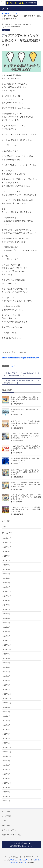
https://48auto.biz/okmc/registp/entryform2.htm (21, 358)
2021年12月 (7, 747)
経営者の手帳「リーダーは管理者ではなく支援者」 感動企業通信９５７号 (21, 374)
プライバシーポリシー (10, 830)
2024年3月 (6, 627)
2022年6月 (6, 721)
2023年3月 (6, 681)
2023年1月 (6, 690)
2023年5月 (6, 672)
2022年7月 (6, 716)
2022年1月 (6, 743)
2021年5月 (6, 779)
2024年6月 (6, 614)
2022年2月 (6, 738)
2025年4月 (6, 574)
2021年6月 (6, 774)
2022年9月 (6, 707)
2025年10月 (7, 547)
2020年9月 (6, 787)
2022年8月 (6, 712)
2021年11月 (7, 752)
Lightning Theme (25, 860)
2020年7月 (6, 796)
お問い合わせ (7, 825)
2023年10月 (7, 649)
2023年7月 (6, 663)
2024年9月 (6, 601)
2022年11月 (7, 698)
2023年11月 (7, 645)
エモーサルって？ (8, 811)
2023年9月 (6, 654)
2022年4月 (6, 730)
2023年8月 (6, 658)
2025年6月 (6, 565)
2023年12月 (7, 641)
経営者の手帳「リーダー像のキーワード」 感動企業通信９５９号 (21, 382)
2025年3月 (6, 578)
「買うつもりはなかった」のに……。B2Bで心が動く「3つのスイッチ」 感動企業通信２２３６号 (26, 497)
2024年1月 (6, 636)
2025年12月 (7, 538)
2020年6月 (6, 801)
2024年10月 (7, 596)
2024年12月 (7, 592)
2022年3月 (6, 734)
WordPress (14, 860)
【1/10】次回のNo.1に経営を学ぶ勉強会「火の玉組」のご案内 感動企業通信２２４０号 (25, 448)
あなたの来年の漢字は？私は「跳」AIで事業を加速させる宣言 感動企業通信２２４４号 (25, 399)
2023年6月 (6, 667)
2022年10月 (7, 703)
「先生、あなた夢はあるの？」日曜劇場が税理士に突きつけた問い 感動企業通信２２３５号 (25, 509)
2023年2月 (6, 685)
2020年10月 (7, 783)
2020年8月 (6, 792)
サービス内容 (7, 816)
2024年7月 (6, 609)
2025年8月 (6, 556)
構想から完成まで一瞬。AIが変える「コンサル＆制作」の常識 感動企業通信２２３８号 (25, 472)
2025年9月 (6, 552)
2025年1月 (6, 587)
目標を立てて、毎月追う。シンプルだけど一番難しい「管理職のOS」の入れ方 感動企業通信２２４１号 (26, 436)
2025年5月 (6, 569)
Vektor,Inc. (24, 862)
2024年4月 (6, 623)
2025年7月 (6, 560)
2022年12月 (7, 694)
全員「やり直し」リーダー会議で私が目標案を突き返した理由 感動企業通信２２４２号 (25, 423)
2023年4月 (6, 676)
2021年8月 (6, 765)
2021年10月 (7, 756)
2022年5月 (6, 725)
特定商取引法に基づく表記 (11, 835)
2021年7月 (6, 770)
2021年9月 (6, 761)
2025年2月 (6, 583)
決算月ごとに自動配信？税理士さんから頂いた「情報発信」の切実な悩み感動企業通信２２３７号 (25, 485)
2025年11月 (7, 543)
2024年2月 (6, 632)
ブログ (6, 30)
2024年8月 (6, 605)
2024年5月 (6, 618)
